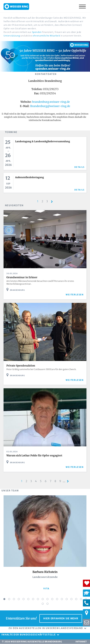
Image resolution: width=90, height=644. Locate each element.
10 (47, 599)
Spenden (37, 32)
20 (47, 604)
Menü (83, 6)
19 (43, 604)
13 (62, 599)
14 (67, 599)
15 (71, 599)
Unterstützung (12, 36)
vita (46, 589)
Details (79, 167)
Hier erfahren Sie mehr (61, 618)
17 (81, 599)
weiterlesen (75, 295)
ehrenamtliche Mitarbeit (47, 36)
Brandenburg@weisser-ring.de (50, 106)
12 (57, 599)
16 (76, 599)
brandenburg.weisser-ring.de (51, 102)
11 (52, 599)
